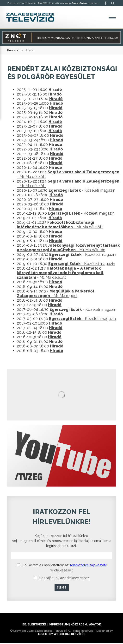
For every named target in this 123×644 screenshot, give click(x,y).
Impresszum (59, 625)
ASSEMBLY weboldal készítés (62, 635)
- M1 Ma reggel (56, 294)
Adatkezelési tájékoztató (88, 566)
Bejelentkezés (34, 625)
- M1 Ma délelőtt (60, 226)
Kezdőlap (14, 51)
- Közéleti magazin (82, 191)
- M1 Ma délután (68, 249)
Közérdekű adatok (86, 625)
